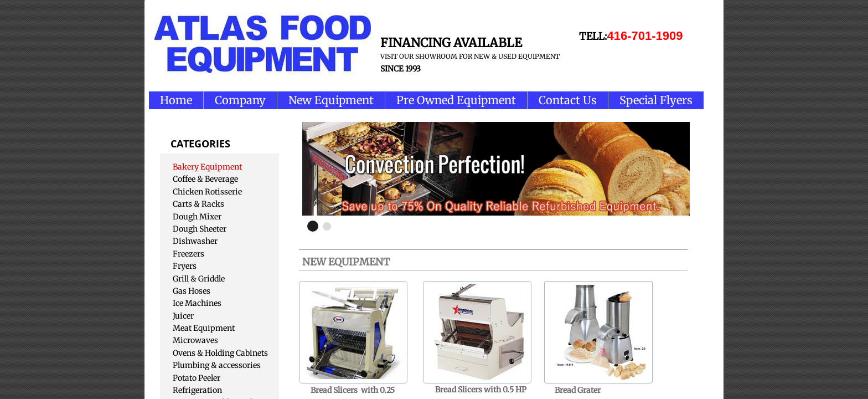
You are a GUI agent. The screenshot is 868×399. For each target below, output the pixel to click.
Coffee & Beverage (205, 179)
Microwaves (195, 340)
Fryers (185, 266)
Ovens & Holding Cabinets (220, 353)
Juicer (183, 316)
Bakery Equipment (207, 167)
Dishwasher (195, 241)
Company (240, 100)
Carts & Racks (198, 204)
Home (176, 100)
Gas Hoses (192, 291)
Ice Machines (197, 303)
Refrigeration (197, 390)
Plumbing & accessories (217, 365)
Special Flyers (656, 100)
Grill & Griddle (199, 279)
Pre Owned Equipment (456, 100)
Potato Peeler (197, 378)
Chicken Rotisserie (207, 192)
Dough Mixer (197, 217)
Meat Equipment (204, 328)
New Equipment (331, 100)
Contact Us (568, 100)
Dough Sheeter (200, 229)
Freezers (188, 254)
